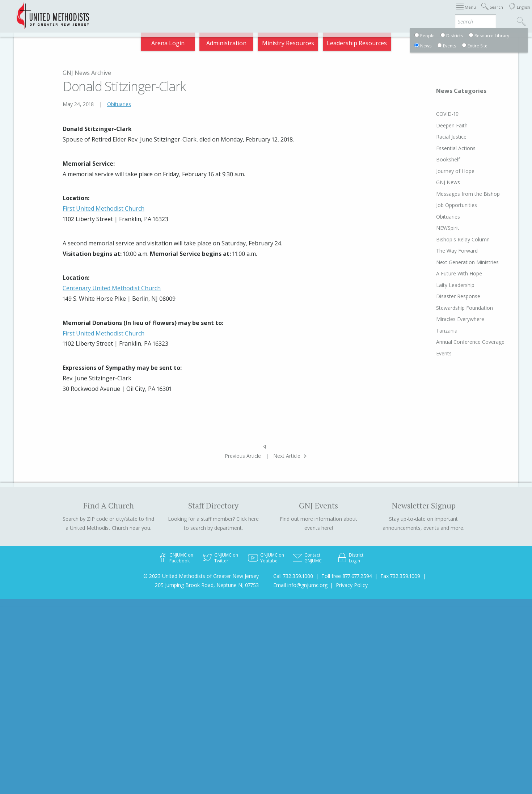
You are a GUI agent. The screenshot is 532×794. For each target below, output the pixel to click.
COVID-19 (434, 114)
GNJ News (434, 182)
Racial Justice (438, 137)
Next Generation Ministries (454, 262)
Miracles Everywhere (446, 319)
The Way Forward (443, 251)
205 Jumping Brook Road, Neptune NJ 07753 (207, 585)
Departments (383, 12)
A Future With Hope (445, 273)
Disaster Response (444, 296)
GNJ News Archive (87, 73)
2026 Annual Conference (153, 12)
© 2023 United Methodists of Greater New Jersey (201, 576)
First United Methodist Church (104, 208)
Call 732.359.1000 (293, 576)
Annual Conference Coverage (457, 342)
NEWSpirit (434, 228)
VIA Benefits (428, 12)
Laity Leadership (442, 285)
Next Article (287, 456)
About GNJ (308, 12)
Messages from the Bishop (454, 194)
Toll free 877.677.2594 (347, 576)
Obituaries (119, 104)
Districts (343, 12)
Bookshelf (434, 159)
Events (430, 353)
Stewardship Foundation (451, 308)
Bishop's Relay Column (449, 239)
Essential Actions (442, 148)
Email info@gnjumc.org (300, 585)
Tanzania (433, 331)
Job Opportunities (443, 205)
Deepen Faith (438, 125)
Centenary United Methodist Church (112, 288)
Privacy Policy (352, 585)
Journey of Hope (442, 171)
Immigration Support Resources (240, 12)
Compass (467, 12)
